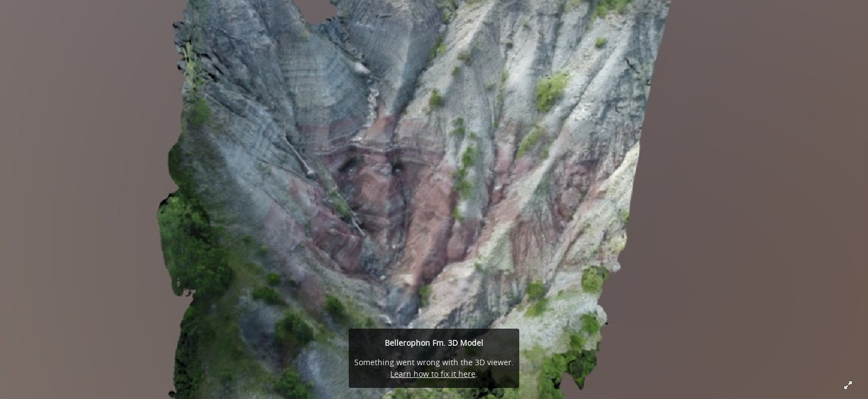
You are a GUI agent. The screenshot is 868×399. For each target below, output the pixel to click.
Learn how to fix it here (433, 374)
